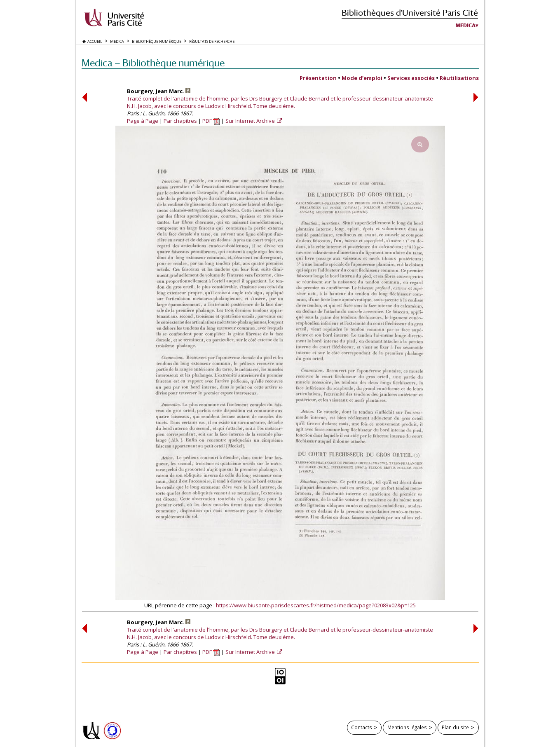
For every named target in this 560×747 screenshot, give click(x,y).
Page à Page (143, 121)
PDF (211, 121)
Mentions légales (407, 727)
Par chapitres (180, 121)
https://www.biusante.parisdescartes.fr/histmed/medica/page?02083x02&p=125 (316, 605)
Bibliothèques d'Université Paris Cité (410, 13)
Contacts (362, 727)
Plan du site (455, 727)
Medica (466, 26)
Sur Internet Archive (251, 121)
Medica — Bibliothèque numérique (153, 63)
